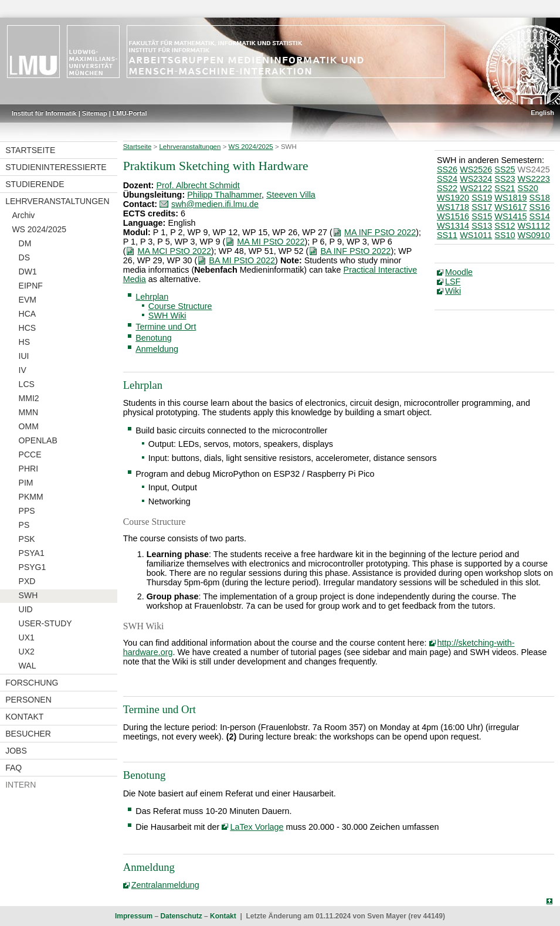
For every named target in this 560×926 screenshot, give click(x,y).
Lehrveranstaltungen (57, 201)
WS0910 (534, 235)
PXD (27, 581)
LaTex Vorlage (257, 827)
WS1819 (510, 198)
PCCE (30, 454)
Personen (28, 700)
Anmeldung (157, 349)
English (542, 113)
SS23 (505, 179)
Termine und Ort (166, 327)
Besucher (28, 734)
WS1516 (453, 216)
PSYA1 (32, 553)
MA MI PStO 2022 (271, 242)
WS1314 (453, 226)
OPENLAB (38, 440)
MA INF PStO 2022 (380, 232)
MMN (28, 412)
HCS (28, 328)
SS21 (505, 188)
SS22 (447, 188)
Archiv (23, 215)
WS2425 (534, 169)
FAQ (13, 768)
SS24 (447, 179)
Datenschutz (181, 916)
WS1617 (510, 207)
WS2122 (476, 188)
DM (25, 243)
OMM (29, 426)
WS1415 (510, 216)
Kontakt (24, 717)
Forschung (32, 683)
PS (24, 525)
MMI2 (29, 398)
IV (23, 370)
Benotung (154, 338)
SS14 (540, 216)
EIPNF (31, 286)
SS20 (528, 188)
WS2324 (476, 179)
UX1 (27, 637)
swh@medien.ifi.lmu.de (215, 204)
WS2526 (476, 169)
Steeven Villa (291, 195)
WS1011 (476, 235)
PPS (27, 511)
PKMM (31, 497)
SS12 (505, 226)
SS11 (447, 235)
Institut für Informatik (44, 113)
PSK (27, 539)
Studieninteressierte (56, 167)
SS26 (447, 169)
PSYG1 (33, 567)
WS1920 (453, 198)
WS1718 (453, 207)
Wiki (453, 291)
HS (24, 342)
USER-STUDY (45, 623)
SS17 (482, 207)
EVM (28, 300)
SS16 (540, 207)
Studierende (35, 184)
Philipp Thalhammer (224, 195)
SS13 (482, 226)
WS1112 (534, 226)
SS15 (482, 216)
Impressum (134, 916)
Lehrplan (152, 297)
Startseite (30, 150)
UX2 (27, 652)
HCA (28, 314)
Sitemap (95, 113)
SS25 (505, 169)
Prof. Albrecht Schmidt (198, 185)
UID (26, 609)
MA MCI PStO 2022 (174, 251)
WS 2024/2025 (39, 229)
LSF (453, 281)
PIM (26, 483)
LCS (27, 384)
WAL (28, 666)
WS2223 (534, 179)
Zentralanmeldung (165, 885)
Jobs (16, 751)
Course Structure (180, 306)
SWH (28, 595)
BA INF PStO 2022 (355, 251)
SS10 (505, 235)
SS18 (540, 198)
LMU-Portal (130, 113)
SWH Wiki (167, 316)
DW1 (28, 272)
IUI (24, 356)
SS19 (482, 198)
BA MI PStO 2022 (242, 260)
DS (24, 257)
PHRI (28, 469)
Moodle (459, 272)
